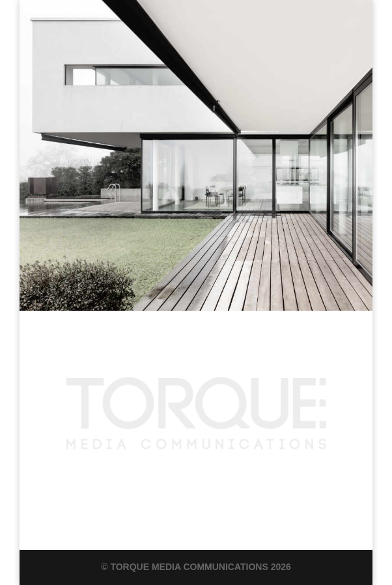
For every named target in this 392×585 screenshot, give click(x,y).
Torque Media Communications (189, 567)
